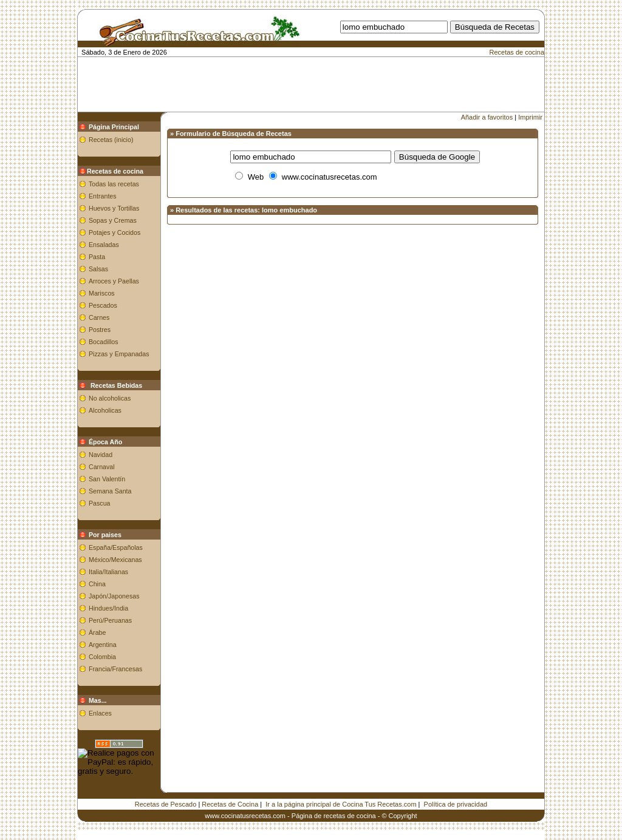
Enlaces (100, 713)
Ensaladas (104, 245)
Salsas (98, 269)
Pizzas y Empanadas (119, 354)
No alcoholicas (110, 398)
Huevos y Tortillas (114, 208)
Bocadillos (104, 342)
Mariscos (102, 293)
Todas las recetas (114, 184)
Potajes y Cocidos (114, 232)
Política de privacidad (456, 804)
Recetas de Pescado (166, 804)
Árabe (97, 632)
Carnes (99, 317)
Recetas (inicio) (111, 140)
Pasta (97, 257)
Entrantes (103, 196)
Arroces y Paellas (114, 281)
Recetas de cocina (517, 52)
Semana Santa (110, 491)
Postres (100, 330)
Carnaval (102, 467)
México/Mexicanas (115, 560)
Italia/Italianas (108, 572)
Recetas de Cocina (230, 804)
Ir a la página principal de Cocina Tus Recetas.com (341, 804)
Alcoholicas (105, 410)
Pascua (100, 503)
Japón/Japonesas (114, 596)
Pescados (103, 305)
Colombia (102, 657)
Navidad (101, 455)
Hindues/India (108, 608)
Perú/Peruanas (110, 620)
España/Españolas (116, 547)
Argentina (103, 645)
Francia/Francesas (115, 669)
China (97, 584)
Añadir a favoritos (487, 117)
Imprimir (530, 117)
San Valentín (107, 479)
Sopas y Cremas (113, 220)
